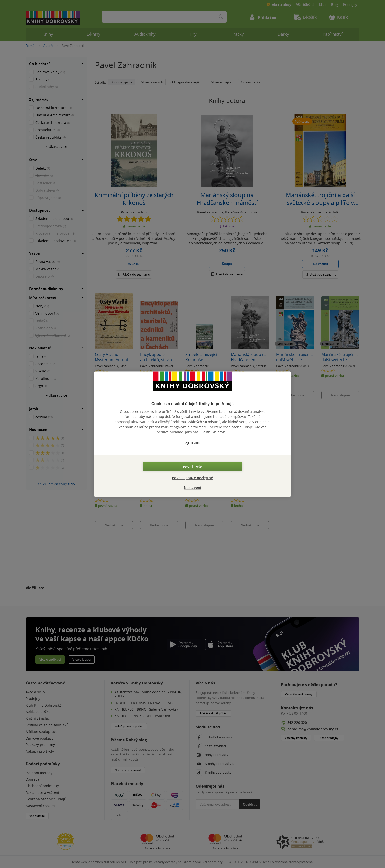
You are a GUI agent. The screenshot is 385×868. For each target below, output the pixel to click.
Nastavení (193, 488)
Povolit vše (192, 467)
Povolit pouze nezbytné (192, 478)
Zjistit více (192, 443)
